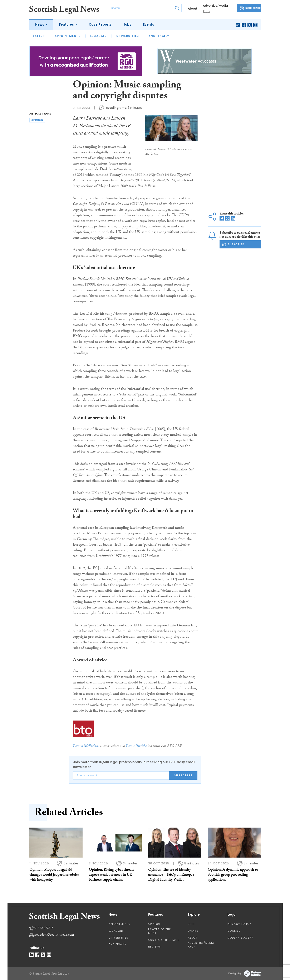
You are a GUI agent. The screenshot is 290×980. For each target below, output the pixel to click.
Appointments (68, 36)
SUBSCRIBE (250, 8)
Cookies (234, 931)
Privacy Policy (239, 924)
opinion (37, 120)
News (40, 24)
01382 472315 (44, 928)
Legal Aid (99, 36)
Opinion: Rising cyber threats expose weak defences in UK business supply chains (112, 875)
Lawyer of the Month (160, 931)
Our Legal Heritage (164, 940)
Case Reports (100, 24)
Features (67, 24)
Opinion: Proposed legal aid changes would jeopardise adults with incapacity (54, 875)
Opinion (154, 924)
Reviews (155, 947)
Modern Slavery (240, 938)
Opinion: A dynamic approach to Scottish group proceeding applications (233, 875)
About (193, 9)
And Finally (159, 36)
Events (149, 24)
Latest (39, 36)
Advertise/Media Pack (201, 945)
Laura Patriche (136, 746)
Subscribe (183, 775)
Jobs (127, 24)
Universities (128, 36)
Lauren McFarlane (86, 746)
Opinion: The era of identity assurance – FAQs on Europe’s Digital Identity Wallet (171, 875)
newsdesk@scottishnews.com (54, 935)
